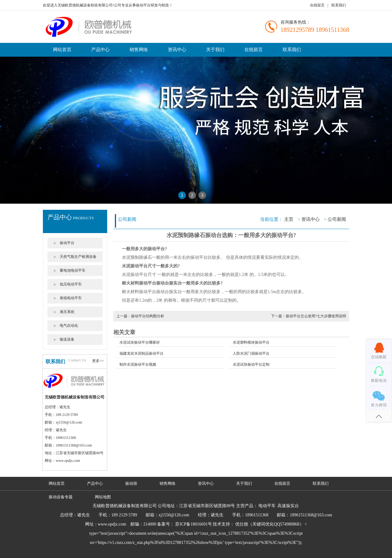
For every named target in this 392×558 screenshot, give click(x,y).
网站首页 (62, 50)
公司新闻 (337, 219)
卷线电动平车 (71, 298)
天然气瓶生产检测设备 (78, 257)
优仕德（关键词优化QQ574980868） (269, 524)
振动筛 (131, 483)
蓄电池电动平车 (73, 270)
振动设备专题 (61, 497)
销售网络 (139, 50)
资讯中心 (177, 50)
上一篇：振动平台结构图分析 (140, 316)
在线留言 (317, 5)
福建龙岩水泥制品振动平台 (141, 353)
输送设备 (67, 339)
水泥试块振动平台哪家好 (140, 342)
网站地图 (103, 497)
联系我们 (339, 5)
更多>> (98, 361)
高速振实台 (288, 506)
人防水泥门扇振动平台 (251, 353)
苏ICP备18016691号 (194, 524)
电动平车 (267, 506)
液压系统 (67, 312)
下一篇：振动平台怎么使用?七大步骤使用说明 (309, 316)
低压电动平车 (71, 284)
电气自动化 (69, 326)
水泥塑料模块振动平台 (251, 342)
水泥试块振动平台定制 (251, 364)
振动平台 (67, 243)
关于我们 (215, 50)
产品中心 (100, 50)
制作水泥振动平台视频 (138, 364)
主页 (289, 219)
